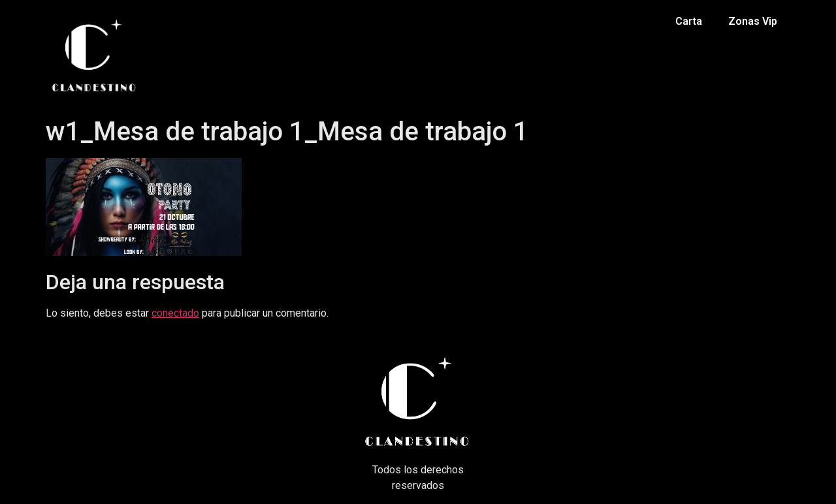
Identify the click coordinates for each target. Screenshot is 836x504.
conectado (175, 313)
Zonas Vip (753, 21)
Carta (689, 21)
